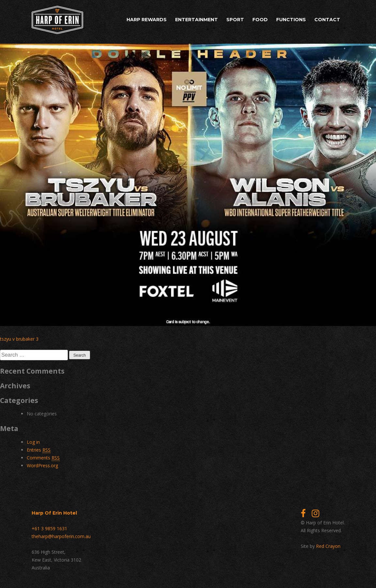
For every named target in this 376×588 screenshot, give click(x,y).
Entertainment (196, 20)
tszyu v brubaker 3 (19, 339)
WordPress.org (42, 465)
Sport (235, 20)
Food (260, 20)
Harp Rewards (147, 20)
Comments (43, 458)
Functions (291, 20)
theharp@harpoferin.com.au (61, 536)
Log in (33, 442)
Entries (39, 450)
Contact (327, 20)
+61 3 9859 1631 (49, 528)
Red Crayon (328, 546)
